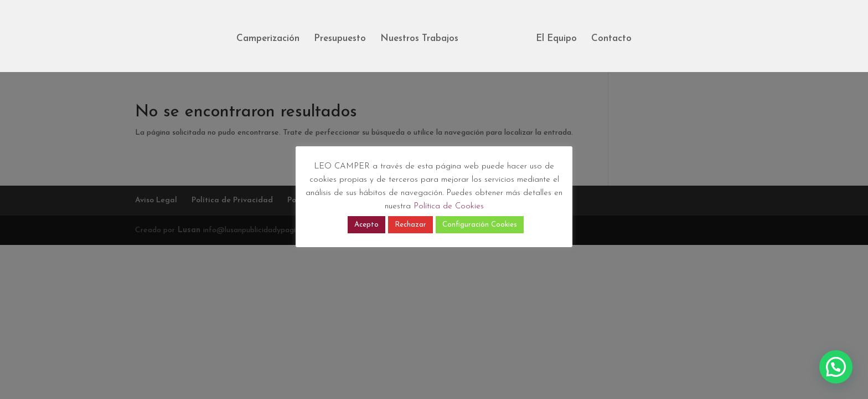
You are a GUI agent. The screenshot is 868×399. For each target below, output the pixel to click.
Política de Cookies (449, 206)
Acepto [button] (366, 225)
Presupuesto (340, 39)
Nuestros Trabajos (419, 39)
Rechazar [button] (410, 225)
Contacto (611, 39)
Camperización (268, 39)
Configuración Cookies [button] (480, 225)
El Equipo (556, 39)
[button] (836, 367)
